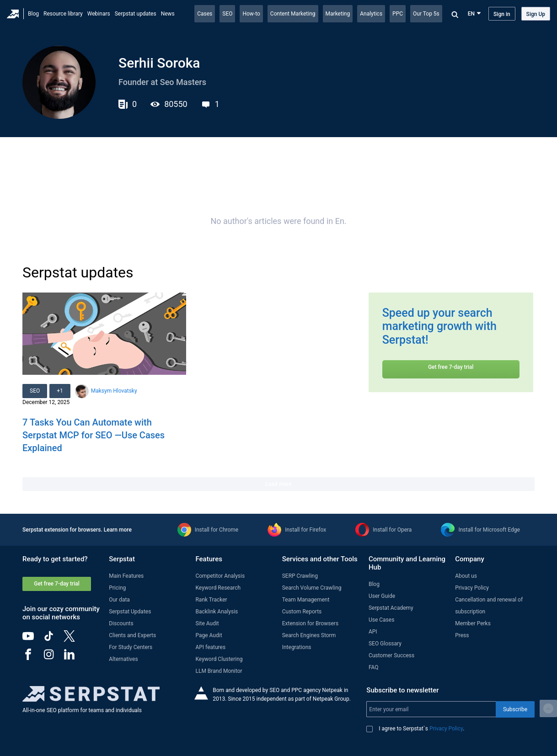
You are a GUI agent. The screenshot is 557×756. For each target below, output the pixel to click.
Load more (278, 484)
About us (466, 576)
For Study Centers (131, 647)
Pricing (117, 588)
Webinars (99, 14)
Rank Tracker (211, 600)
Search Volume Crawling (312, 588)
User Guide (382, 596)
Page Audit (209, 635)
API (373, 632)
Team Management (306, 600)
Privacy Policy (472, 588)
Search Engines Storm (309, 635)
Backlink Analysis (217, 612)
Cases (205, 14)
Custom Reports (302, 612)
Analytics (371, 14)
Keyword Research (218, 588)
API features (210, 647)
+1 (60, 391)
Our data (119, 600)
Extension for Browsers (310, 623)
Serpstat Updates (130, 612)
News (168, 14)
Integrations (297, 647)
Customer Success (391, 655)
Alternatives (123, 659)
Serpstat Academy (391, 608)
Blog (33, 14)
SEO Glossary (385, 644)
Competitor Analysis (220, 576)
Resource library (63, 14)
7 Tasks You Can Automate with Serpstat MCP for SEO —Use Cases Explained (94, 435)
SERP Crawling (300, 576)
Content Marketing (293, 14)
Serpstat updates (136, 14)
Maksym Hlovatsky (114, 391)
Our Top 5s (426, 14)
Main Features (126, 576)
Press (462, 635)
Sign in (502, 14)
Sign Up (536, 14)
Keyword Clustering (219, 659)
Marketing (338, 14)
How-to (251, 14)
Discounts (121, 623)
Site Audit (207, 623)
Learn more (118, 530)
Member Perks (473, 623)
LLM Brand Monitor (219, 671)
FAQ (374, 667)
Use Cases (381, 620)
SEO (227, 14)
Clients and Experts (132, 635)
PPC (398, 14)
